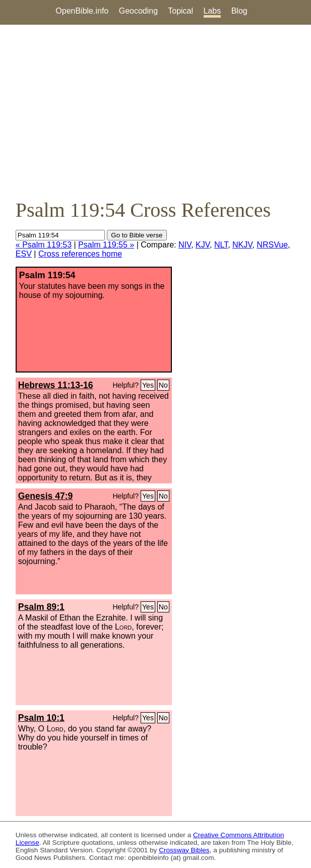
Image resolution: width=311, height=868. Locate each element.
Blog (239, 11)
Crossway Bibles (184, 850)
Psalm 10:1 (41, 718)
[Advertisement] (155, 111)
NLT (221, 245)
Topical (180, 11)
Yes (148, 385)
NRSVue (272, 245)
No (163, 385)
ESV (24, 254)
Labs (212, 11)
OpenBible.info (82, 11)
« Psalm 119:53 (44, 245)
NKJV (242, 245)
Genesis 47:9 (46, 496)
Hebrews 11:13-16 (56, 385)
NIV (185, 245)
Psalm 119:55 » (106, 245)
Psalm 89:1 (41, 607)
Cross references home (80, 254)
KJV (203, 245)
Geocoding (138, 11)
